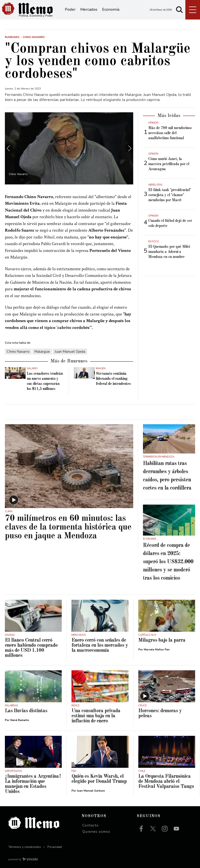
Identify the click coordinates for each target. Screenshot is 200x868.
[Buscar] (179, 10)
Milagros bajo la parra (162, 640)
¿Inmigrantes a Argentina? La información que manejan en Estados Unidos (33, 784)
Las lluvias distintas (26, 711)
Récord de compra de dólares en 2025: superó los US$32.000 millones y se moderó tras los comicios (168, 562)
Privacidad (55, 847)
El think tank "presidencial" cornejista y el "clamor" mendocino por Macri (170, 195)
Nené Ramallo (20, 720)
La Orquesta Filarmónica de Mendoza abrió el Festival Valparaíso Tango (166, 781)
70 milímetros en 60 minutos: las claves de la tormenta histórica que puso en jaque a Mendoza (68, 527)
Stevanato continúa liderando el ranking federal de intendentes (113, 379)
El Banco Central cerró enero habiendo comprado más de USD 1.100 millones (31, 648)
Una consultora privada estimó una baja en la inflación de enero (96, 716)
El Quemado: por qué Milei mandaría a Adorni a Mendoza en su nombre (169, 252)
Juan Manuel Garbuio (91, 791)
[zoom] (69, 148)
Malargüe (42, 352)
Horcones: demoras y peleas (160, 713)
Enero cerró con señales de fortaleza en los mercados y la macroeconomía (100, 645)
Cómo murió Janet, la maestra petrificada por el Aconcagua (169, 164)
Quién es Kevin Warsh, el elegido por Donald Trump (99, 779)
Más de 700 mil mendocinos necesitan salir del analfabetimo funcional (170, 133)
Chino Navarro (18, 352)
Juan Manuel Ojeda (70, 352)
